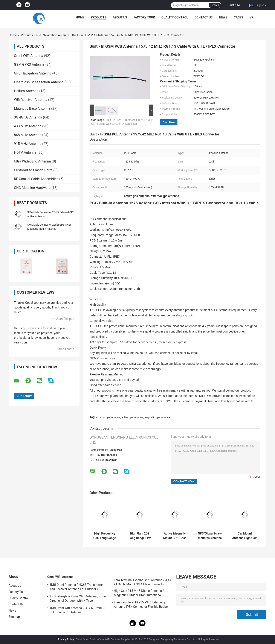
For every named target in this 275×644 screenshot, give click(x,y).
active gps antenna (132, 417)
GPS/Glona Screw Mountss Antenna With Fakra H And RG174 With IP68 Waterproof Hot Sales (210, 536)
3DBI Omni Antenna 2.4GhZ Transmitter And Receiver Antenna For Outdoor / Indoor (76, 588)
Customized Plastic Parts (33, 170)
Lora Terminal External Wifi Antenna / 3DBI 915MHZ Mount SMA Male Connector (143, 582)
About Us (120, 17)
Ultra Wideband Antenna (32, 161)
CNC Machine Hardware (32, 188)
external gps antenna (108, 417)
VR (252, 17)
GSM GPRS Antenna (29, 65)
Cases (238, 17)
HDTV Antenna (25, 153)
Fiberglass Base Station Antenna (39, 82)
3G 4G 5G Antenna (28, 117)
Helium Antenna (26, 91)
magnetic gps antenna (157, 417)
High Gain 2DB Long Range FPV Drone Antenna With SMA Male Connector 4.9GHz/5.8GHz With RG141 (140, 536)
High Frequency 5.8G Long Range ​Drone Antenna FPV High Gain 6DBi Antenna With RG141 (105, 536)
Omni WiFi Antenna (29, 56)
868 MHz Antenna (28, 135)
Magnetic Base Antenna (32, 109)
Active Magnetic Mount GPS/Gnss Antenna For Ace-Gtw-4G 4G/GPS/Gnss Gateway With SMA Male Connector (175, 536)
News (223, 17)
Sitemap (14, 617)
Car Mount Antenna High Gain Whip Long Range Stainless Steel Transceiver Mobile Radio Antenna (245, 536)
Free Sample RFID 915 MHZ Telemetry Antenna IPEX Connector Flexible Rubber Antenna (141, 605)
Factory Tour (144, 17)
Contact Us (203, 17)
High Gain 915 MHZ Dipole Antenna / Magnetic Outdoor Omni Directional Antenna (139, 594)
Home (80, 17)
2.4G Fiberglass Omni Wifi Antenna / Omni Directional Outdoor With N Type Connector (78, 599)
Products (99, 17)
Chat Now (234, 5)
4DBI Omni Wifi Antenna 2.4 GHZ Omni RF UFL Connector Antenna (78, 610)
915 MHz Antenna (28, 144)
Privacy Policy (66, 639)
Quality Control (175, 17)
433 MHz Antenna (28, 126)
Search (215, 5)
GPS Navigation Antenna (53, 35)
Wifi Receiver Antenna (31, 100)
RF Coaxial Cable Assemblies (36, 179)
